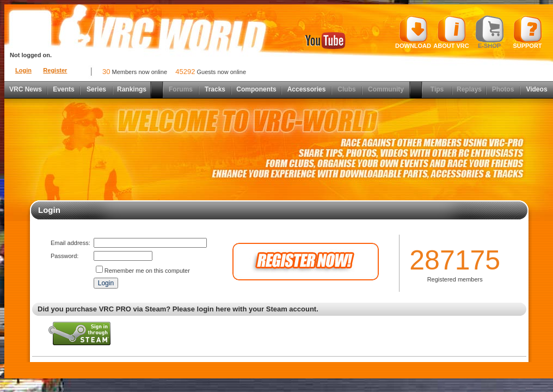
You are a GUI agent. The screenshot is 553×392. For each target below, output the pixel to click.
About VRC (451, 32)
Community (386, 89)
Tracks (215, 89)
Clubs (346, 89)
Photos (503, 89)
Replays (469, 89)
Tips (437, 89)
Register (55, 70)
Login (23, 70)
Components (256, 89)
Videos (536, 89)
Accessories (307, 89)
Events (63, 89)
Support (528, 32)
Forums (181, 89)
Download (413, 32)
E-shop (490, 32)
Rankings (132, 89)
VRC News (26, 89)
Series (96, 89)
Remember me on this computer (147, 271)
